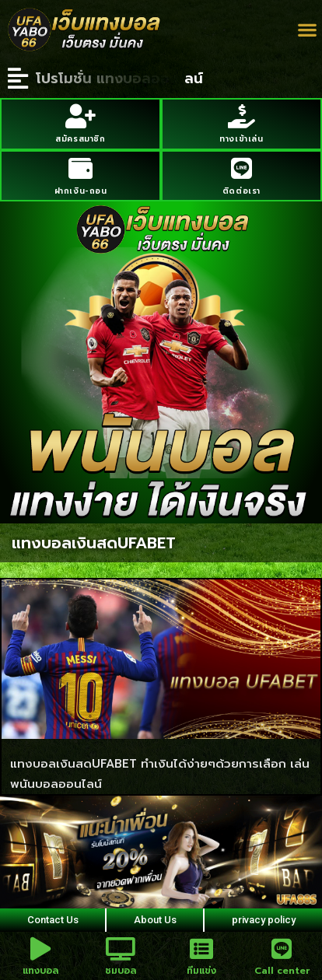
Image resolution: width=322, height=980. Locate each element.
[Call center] (282, 949)
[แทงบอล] (40, 949)
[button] (307, 30)
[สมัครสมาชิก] (80, 116)
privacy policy (264, 920)
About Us (155, 920)
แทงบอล (40, 971)
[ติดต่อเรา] (241, 168)
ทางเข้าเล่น (241, 139)
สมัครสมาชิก (80, 139)
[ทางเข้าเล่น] (241, 116)
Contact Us (53, 920)
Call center (282, 971)
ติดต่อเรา (241, 191)
